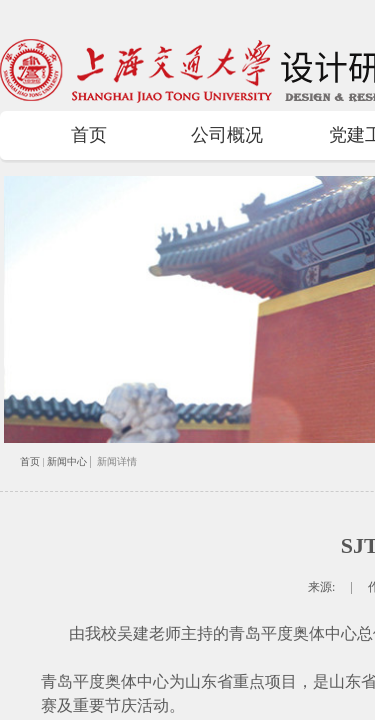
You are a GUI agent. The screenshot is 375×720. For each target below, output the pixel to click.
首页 (89, 135)
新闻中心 (67, 461)
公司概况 (227, 135)
